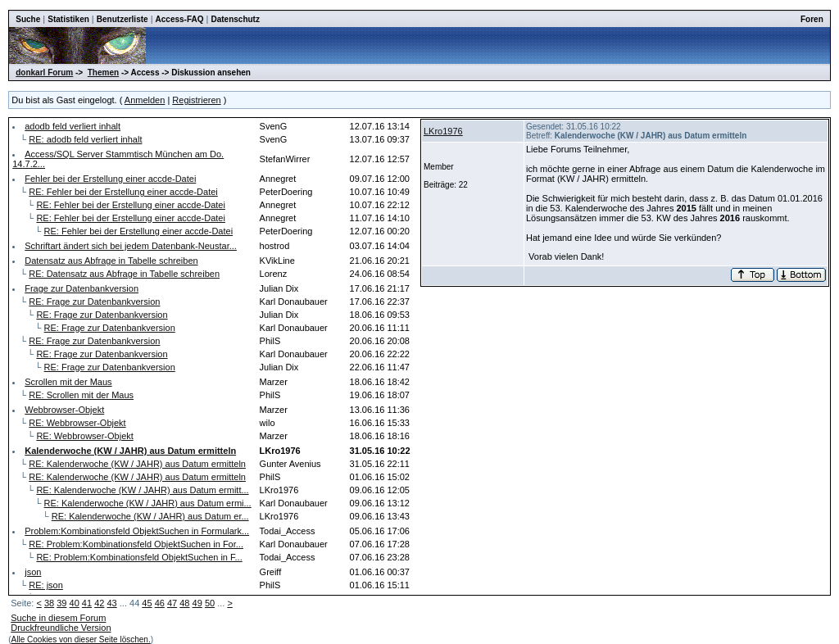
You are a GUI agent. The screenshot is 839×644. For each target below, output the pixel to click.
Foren (812, 19)
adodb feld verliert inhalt (73, 126)
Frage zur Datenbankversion (82, 288)
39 (61, 603)
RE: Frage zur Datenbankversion (94, 302)
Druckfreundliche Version (61, 628)
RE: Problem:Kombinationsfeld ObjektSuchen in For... (136, 544)
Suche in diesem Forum (58, 618)
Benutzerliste (122, 19)
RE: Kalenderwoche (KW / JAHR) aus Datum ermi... (148, 503)
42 (99, 603)
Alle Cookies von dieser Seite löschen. (81, 639)
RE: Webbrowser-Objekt (77, 423)
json (33, 572)
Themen (103, 73)
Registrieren (196, 100)
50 (210, 603)
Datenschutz (235, 19)
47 (172, 603)
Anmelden (145, 100)
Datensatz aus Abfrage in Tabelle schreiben (111, 261)
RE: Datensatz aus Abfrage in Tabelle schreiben (124, 274)
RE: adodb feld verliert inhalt (85, 139)
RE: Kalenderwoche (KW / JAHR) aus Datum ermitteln (137, 464)
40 (75, 603)
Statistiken (68, 19)
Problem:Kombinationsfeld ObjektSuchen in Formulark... (137, 531)
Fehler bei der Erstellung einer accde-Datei (110, 179)
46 (160, 603)
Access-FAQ (180, 19)
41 (87, 603)
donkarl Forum (44, 73)
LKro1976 (443, 131)
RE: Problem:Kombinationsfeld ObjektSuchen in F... (139, 557)
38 (49, 603)
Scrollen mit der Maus (68, 382)
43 (111, 603)
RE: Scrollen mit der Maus (81, 395)
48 (184, 603)
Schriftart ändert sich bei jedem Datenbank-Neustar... (131, 246)
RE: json (46, 585)
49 (197, 603)
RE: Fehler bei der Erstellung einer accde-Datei (123, 192)
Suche (28, 19)
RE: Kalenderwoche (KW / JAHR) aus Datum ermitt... (142, 490)
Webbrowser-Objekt (64, 410)
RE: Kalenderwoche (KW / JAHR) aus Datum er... (150, 516)
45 (147, 603)
